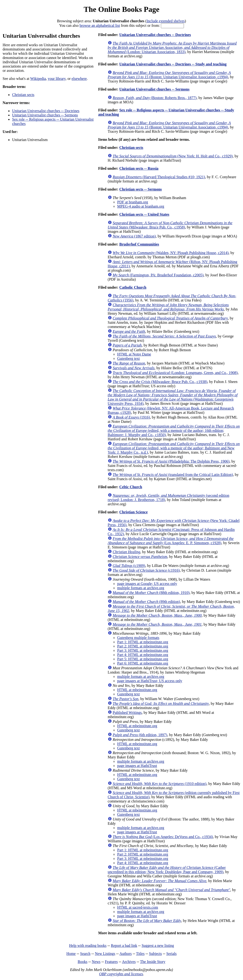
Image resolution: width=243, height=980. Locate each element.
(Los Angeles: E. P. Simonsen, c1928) (171, 541)
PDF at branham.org (133, 202)
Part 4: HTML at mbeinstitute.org (143, 655)
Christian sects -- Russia (139, 168)
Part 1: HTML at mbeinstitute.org (143, 642)
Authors (126, 954)
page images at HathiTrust (137, 766)
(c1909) (129, 566)
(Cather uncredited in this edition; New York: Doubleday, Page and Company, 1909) (167, 870)
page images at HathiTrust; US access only (150, 681)
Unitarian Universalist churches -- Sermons (45, 115)
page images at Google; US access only (147, 584)
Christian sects (23, 95)
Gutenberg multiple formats (138, 638)
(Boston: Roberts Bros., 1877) (155, 98)
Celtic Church (131, 487)
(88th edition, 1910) (151, 593)
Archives (129, 962)
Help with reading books (88, 946)
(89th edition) (146, 602)
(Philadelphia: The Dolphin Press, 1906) (171, 461)
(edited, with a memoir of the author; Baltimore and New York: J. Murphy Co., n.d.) (174, 448)
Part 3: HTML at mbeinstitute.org (143, 650)
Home (71, 954)
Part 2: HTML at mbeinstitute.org (143, 646)
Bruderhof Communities (139, 244)
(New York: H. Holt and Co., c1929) (173, 156)
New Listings (105, 954)
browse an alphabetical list (100, 25)
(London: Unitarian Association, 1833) (172, 48)
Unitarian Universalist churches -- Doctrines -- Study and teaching (173, 64)
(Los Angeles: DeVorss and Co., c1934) (163, 837)
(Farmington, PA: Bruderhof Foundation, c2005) (158, 275)
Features (111, 962)
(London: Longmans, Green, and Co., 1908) (175, 373)
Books (82, 962)
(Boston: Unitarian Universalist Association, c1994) (169, 75)
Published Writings (127, 713)
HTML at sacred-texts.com (138, 907)
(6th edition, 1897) (140, 735)
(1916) (131, 417)
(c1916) (146, 570)
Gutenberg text (129, 358)
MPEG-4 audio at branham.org (141, 206)
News (96, 962)
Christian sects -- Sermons (141, 189)
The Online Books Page (121, 9)
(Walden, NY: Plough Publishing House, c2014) (171, 253)
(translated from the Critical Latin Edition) (173, 475)
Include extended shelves (166, 21)
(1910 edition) (160, 784)
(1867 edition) (134, 236)
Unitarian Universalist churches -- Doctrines (46, 111)
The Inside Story (153, 962)
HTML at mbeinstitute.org (137, 690)
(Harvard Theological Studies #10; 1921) (159, 177)
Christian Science (134, 512)
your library (57, 79)
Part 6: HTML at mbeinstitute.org (143, 663)
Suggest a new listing (158, 946)
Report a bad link (124, 946)
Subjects (155, 954)
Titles (140, 954)
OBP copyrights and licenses (121, 974)
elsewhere (79, 79)
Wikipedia (38, 79)
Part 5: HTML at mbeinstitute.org (143, 659)
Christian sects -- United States (144, 214)
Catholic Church (133, 287)
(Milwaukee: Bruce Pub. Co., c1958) (170, 225)
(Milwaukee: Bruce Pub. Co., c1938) (160, 382)
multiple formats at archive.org (141, 588)
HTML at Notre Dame (134, 354)
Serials (172, 954)
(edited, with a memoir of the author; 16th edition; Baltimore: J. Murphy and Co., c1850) (174, 431)
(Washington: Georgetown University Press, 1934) (173, 397)
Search (85, 954)
